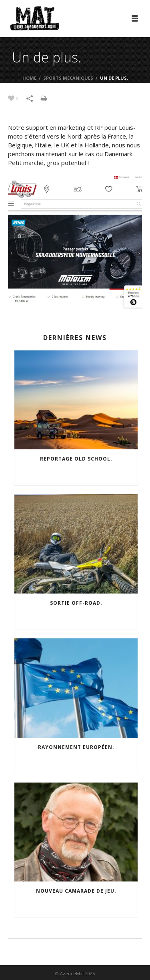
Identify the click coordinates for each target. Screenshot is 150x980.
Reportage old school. (76, 459)
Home (29, 78)
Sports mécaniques (68, 78)
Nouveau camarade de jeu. (76, 891)
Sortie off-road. (76, 603)
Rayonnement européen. (76, 747)
